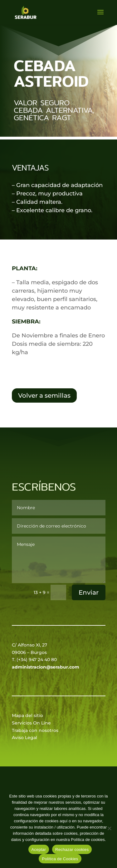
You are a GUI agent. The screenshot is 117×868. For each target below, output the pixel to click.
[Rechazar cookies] (109, 828)
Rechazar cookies (72, 850)
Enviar (89, 592)
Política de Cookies (60, 859)
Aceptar (39, 850)
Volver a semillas (44, 395)
